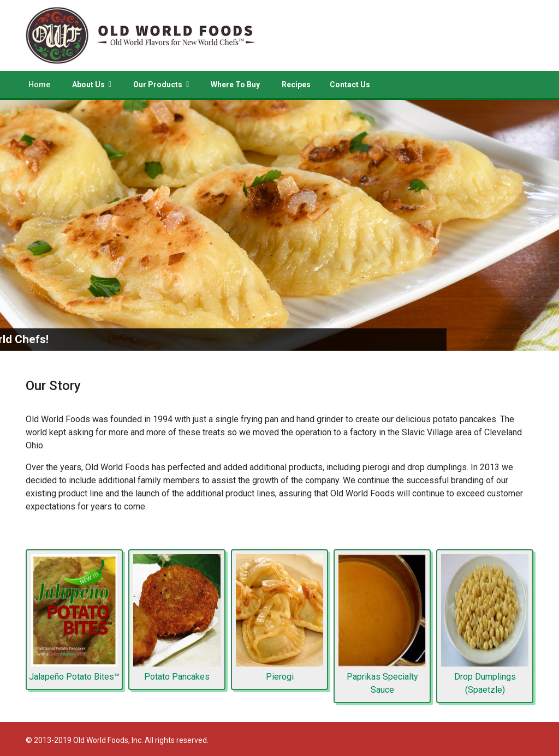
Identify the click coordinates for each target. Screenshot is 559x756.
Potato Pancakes (177, 677)
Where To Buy (235, 85)
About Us (88, 85)
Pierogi (280, 677)
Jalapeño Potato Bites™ (74, 677)
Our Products (158, 85)
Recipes (296, 85)
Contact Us (350, 85)
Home (39, 85)
